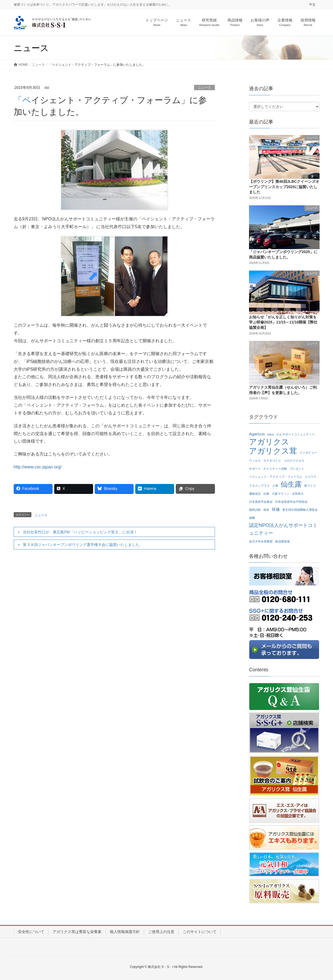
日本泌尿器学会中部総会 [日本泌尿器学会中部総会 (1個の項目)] (291, 502)
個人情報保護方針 (125, 932)
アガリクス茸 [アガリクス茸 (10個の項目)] (273, 451)
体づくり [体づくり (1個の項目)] (310, 486)
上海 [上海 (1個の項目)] (275, 486)
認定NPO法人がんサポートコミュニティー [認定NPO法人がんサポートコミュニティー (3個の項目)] (283, 529)
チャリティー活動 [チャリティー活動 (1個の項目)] (275, 469)
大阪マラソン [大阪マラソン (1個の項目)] (281, 494)
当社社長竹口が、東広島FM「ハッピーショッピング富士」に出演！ (80, 532)
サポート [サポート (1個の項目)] (255, 469)
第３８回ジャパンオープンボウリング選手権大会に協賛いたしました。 (83, 545)
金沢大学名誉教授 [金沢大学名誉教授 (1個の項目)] (261, 541)
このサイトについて (200, 932)
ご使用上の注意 (161, 932)
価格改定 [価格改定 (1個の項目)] (255, 494)
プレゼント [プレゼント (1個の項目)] (297, 469)
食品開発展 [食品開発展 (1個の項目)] (282, 541)
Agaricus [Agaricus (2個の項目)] (257, 434)
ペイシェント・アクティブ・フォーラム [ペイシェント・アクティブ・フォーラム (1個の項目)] (276, 477)
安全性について (31, 932)
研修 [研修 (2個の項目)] (276, 509)
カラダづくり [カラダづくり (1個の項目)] (272, 461)
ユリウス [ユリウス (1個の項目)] (310, 477)
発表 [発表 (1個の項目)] (266, 510)
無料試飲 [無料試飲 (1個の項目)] (255, 510)
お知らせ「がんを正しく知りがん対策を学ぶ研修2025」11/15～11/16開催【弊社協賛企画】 (283, 322)
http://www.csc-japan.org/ (38, 467)
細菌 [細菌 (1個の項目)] (252, 518)
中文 (312, 5)
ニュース (204, 88)
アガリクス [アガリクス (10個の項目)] (269, 442)
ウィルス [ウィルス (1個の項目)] (255, 461)
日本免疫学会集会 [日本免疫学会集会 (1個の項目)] (261, 502)
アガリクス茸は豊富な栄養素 (77, 932)
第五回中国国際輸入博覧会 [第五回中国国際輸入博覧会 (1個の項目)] (300, 510)
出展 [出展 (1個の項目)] (266, 494)
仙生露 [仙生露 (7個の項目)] (291, 484)
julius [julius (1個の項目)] (271, 434)
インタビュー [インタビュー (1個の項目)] (308, 453)
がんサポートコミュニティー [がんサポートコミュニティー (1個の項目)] (296, 434)
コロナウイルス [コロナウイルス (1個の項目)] (294, 461)
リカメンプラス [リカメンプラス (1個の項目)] (259, 486)
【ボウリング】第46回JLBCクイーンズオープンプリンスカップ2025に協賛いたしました (284, 187)
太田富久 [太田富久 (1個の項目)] (298, 494)
